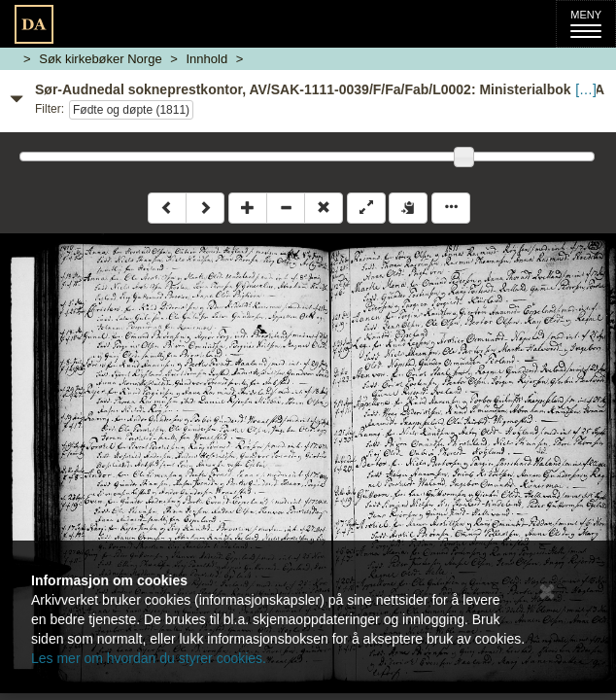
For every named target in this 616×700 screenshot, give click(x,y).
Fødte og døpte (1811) (131, 110)
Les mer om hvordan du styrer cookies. (149, 658)
